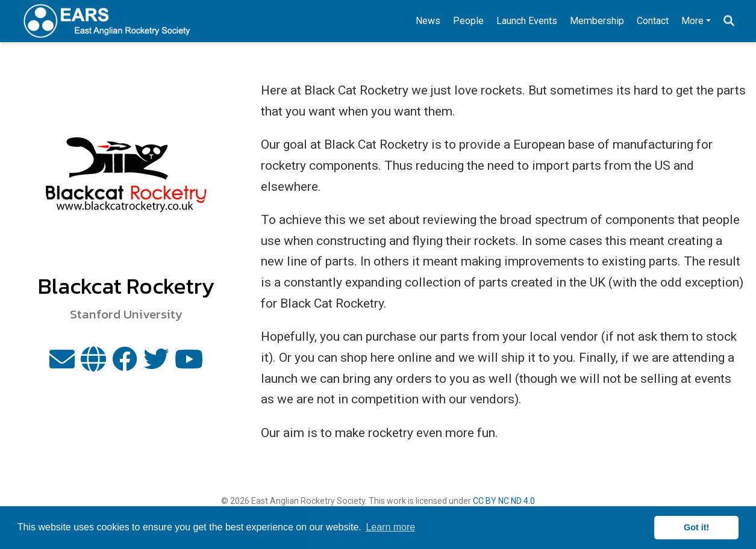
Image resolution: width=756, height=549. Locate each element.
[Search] (729, 21)
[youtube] (189, 364)
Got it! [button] (696, 527)
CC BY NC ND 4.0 (504, 501)
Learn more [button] (390, 527)
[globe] (93, 364)
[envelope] (62, 364)
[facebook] (125, 364)
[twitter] (156, 364)
